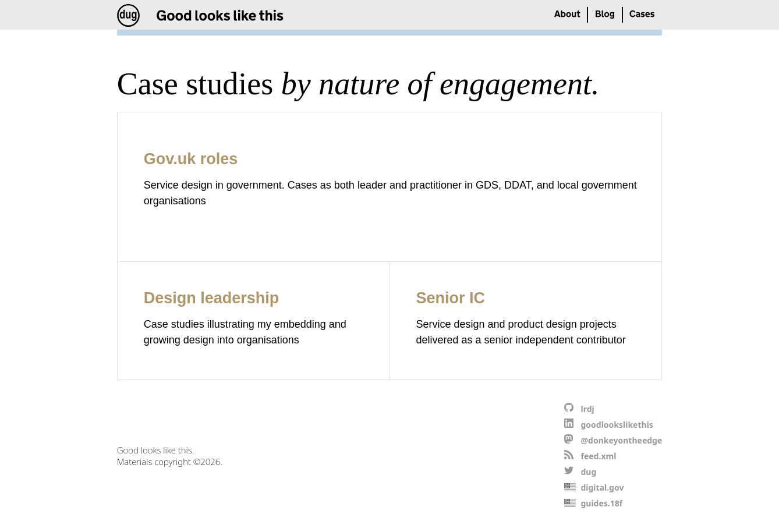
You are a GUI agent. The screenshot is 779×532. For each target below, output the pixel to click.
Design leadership (212, 298)
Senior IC (451, 298)
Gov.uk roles (191, 159)
